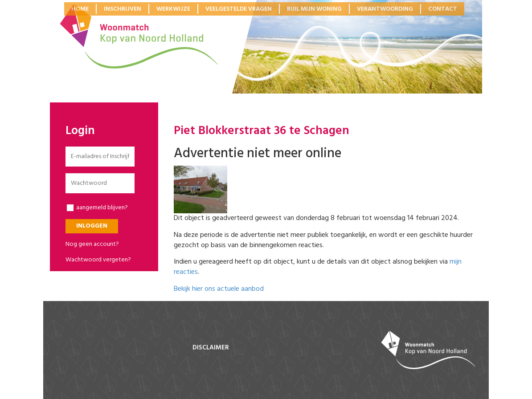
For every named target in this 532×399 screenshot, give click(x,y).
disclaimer (211, 348)
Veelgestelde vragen (239, 9)
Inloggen (92, 226)
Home (80, 9)
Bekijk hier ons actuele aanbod (219, 289)
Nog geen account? (92, 244)
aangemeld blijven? (97, 208)
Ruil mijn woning (314, 9)
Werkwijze (173, 9)
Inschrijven (123, 9)
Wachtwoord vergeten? (98, 260)
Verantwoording (385, 9)
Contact (443, 9)
